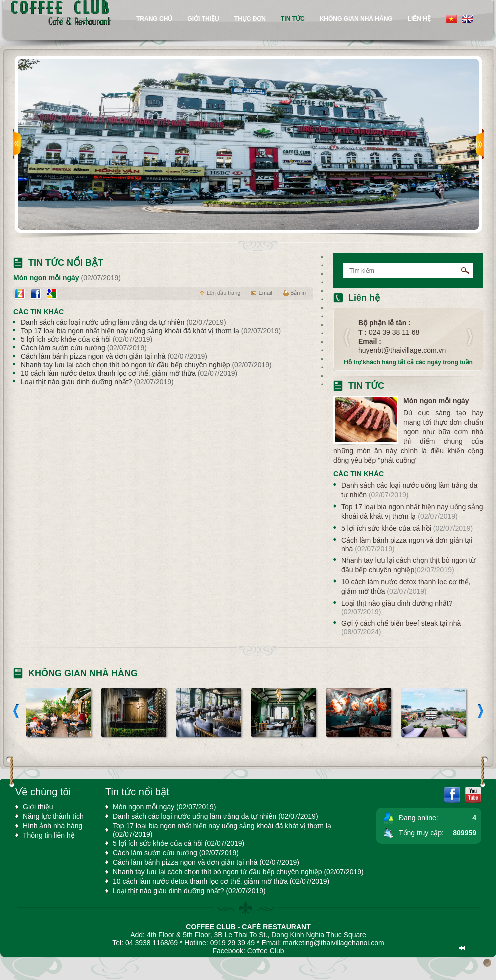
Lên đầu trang (224, 293)
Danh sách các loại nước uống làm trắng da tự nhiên (124, 322)
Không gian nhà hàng (356, 19)
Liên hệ (419, 19)
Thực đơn (250, 19)
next (480, 144)
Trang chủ (154, 19)
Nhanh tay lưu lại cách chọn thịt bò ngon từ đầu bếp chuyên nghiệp (146, 365)
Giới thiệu (203, 19)
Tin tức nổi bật (66, 263)
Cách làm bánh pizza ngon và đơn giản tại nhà (114, 356)
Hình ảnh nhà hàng (53, 826)
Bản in (298, 293)
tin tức (293, 19)
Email (265, 293)
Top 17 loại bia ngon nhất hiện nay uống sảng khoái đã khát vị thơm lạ (151, 331)
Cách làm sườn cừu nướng (84, 348)
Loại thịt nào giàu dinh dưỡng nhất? (97, 382)
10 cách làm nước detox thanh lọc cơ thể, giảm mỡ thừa (129, 373)
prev (17, 144)
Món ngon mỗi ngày (436, 401)
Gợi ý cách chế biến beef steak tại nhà (401, 628)
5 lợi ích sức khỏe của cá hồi (87, 339)
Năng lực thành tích (53, 816)
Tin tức (366, 386)
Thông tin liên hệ (49, 835)
